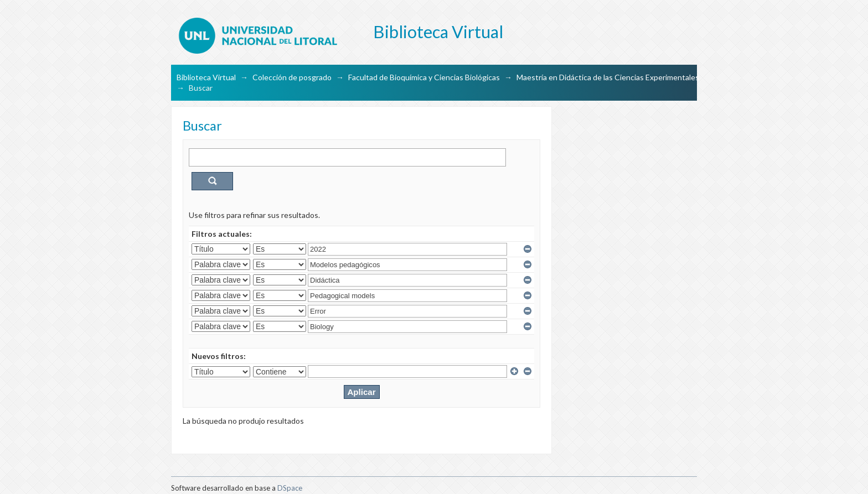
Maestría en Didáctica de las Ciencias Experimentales (608, 77)
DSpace (290, 488)
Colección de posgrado (292, 77)
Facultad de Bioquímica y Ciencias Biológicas (424, 77)
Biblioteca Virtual (206, 77)
